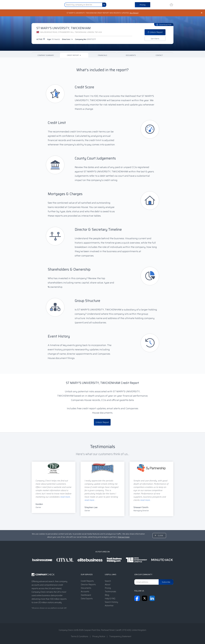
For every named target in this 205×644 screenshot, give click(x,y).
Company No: (85, 40)
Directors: (67, 40)
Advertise (109, 606)
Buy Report (136, 13)
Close (160, 536)
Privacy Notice (99, 636)
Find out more (124, 537)
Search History (111, 602)
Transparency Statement (120, 636)
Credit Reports (87, 581)
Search (108, 581)
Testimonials (110, 592)
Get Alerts (155, 39)
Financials (102, 55)
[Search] (104, 5)
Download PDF (164, 25)
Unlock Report (155, 32)
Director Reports (88, 585)
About (108, 585)
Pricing (143, 5)
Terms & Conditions (80, 636)
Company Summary (46, 55)
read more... (66, 497)
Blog (107, 595)
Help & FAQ (110, 599)
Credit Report (74, 55)
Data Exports (87, 599)
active (41, 40)
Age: (54, 40)
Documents (131, 55)
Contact (159, 55)
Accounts (85, 592)
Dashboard (86, 595)
